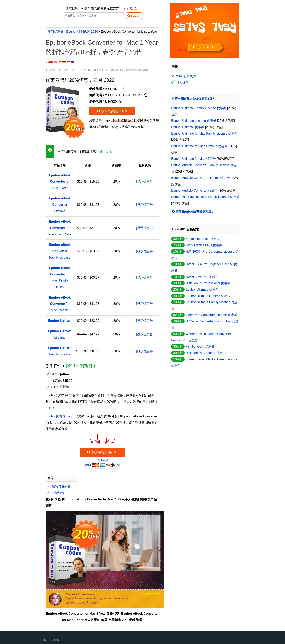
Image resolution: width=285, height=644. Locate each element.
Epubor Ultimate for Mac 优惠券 (193, 159)
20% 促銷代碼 (61, 487)
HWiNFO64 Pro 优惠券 (202, 277)
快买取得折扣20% (112, 111)
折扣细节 (58, 493)
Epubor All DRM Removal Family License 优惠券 (205, 197)
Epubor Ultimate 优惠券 (188, 127)
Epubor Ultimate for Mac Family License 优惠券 (204, 133)
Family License (60, 251)
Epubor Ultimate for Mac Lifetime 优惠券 (199, 146)
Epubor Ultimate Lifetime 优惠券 (194, 121)
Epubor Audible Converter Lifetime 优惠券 (200, 178)
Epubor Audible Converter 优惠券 (195, 190)
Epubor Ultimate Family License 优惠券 (199, 108)
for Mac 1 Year (60, 182)
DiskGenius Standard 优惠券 (206, 353)
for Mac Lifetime (60, 304)
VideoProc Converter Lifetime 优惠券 (211, 315)
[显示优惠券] (145, 182)
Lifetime (60, 205)
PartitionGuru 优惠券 (200, 347)
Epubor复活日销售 (137, 70)
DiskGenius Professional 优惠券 (208, 283)
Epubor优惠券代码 (59, 416)
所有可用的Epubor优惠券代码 (193, 99)
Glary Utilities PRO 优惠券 (204, 245)
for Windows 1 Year (60, 228)
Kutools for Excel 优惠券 (203, 239)
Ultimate (60, 321)
